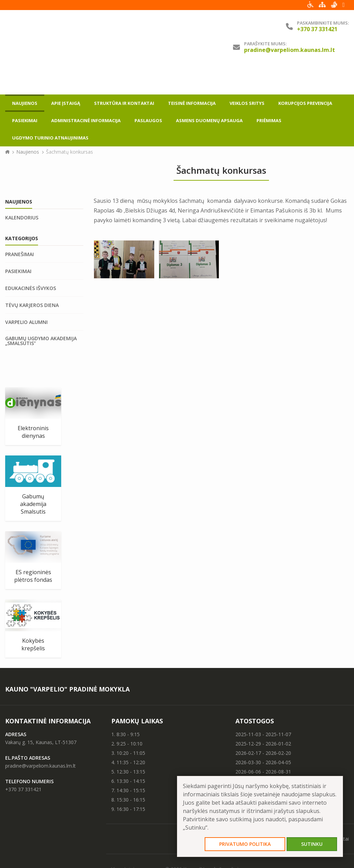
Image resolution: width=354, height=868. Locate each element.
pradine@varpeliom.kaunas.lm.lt (290, 50)
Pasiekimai (25, 89)
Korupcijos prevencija (305, 71)
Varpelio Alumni (26, 294)
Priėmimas (269, 89)
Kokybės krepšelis (33, 616)
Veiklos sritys (247, 71)
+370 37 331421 (23, 761)
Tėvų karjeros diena (32, 277)
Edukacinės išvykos (31, 260)
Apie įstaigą (66, 71)
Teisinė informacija (192, 71)
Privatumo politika (245, 844)
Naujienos (25, 71)
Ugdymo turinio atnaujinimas (50, 106)
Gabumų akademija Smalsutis (33, 476)
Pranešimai (20, 226)
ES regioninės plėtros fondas (33, 548)
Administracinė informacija (86, 89)
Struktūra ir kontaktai (124, 71)
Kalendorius (22, 189)
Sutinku (312, 844)
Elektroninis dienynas (33, 404)
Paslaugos (148, 89)
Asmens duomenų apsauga (209, 89)
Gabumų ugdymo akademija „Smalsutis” (41, 313)
